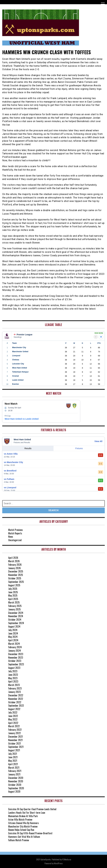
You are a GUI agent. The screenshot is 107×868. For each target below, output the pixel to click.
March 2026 (14, 561)
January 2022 (14, 733)
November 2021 (15, 740)
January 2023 (14, 692)
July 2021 (13, 754)
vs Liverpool (10, 488)
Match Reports (15, 533)
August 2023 (14, 668)
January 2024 (15, 651)
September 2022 (16, 706)
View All (98, 441)
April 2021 (13, 764)
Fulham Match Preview (19, 840)
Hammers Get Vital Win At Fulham (24, 837)
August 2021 (14, 750)
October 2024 (15, 620)
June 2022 (13, 716)
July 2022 (13, 712)
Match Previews (16, 530)
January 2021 (14, 774)
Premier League (23, 335)
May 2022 (13, 719)
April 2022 (13, 723)
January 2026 (14, 568)
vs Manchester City (13, 462)
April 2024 (13, 640)
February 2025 (15, 606)
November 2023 (16, 658)
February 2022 (15, 730)
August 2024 (14, 626)
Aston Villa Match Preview (20, 820)
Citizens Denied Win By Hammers (24, 823)
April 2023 (13, 681)
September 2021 (16, 747)
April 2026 (13, 558)
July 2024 (13, 630)
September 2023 (16, 664)
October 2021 (15, 743)
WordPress (58, 863)
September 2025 (16, 582)
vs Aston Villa (11, 454)
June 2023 (13, 675)
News (11, 537)
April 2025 (13, 599)
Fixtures (79, 448)
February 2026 (15, 565)
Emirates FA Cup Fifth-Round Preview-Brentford (30, 833)
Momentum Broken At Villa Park (23, 816)
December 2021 (16, 737)
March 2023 (14, 685)
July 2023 (13, 671)
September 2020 (16, 788)
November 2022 (16, 699)
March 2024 (14, 644)
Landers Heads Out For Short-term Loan (27, 813)
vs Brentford (10, 471)
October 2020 (15, 785)
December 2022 (16, 695)
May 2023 (13, 678)
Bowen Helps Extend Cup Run (21, 830)
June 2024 (13, 633)
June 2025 (13, 592)
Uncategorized (15, 540)
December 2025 (16, 571)
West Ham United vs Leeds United (22, 419)
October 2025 (15, 578)
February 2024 (15, 647)
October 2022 (15, 702)
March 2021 (14, 768)
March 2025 (14, 602)
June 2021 (13, 757)
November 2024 (16, 616)
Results (28, 448)
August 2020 (14, 792)
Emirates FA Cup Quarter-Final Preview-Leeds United (32, 809)
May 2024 (13, 637)
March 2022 (14, 726)
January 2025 (14, 609)
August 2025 (14, 585)
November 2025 (16, 575)
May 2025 (13, 595)
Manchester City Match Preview (23, 826)
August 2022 (14, 709)
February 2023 (15, 688)
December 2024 (16, 613)
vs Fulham (9, 479)
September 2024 (16, 623)
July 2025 (13, 589)
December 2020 (16, 778)
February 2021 (15, 771)
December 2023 (16, 654)
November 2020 (16, 781)
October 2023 (15, 661)
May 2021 (13, 761)
